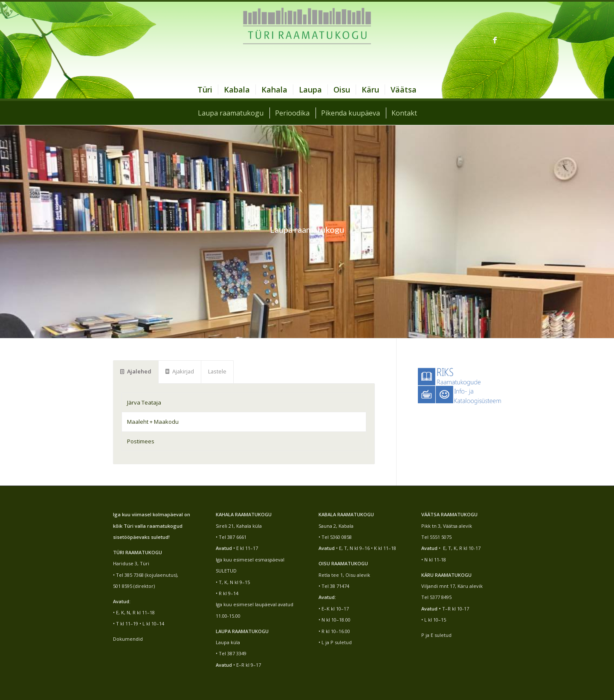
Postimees (141, 441)
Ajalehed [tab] (136, 371)
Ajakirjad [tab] (180, 371)
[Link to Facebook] (495, 40)
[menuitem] (205, 90)
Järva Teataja (144, 402)
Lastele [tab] (217, 371)
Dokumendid (128, 639)
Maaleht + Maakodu (153, 422)
